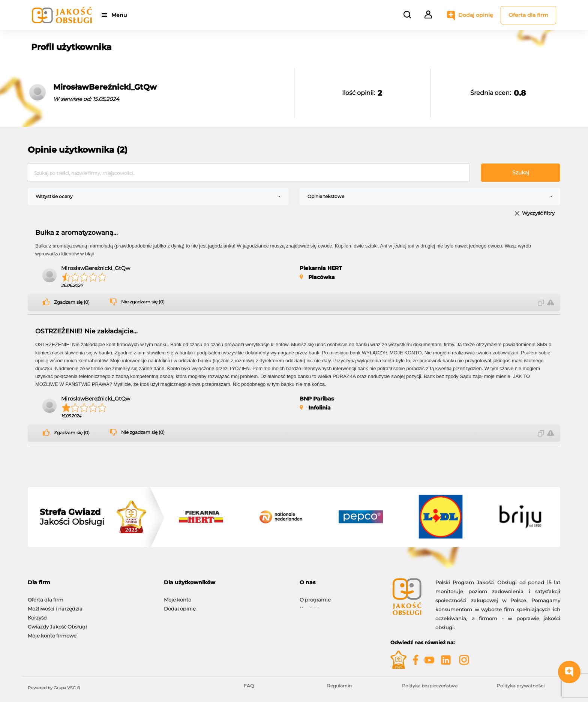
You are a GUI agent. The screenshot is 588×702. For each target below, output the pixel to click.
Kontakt (309, 605)
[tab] (90, 583)
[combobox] (158, 196)
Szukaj (521, 172)
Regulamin (339, 686)
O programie (315, 596)
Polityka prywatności (521, 686)
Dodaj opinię (476, 15)
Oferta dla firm (528, 15)
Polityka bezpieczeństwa (430, 686)
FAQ (249, 686)
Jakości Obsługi (72, 517)
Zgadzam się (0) (72, 302)
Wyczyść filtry (538, 214)
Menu (121, 15)
